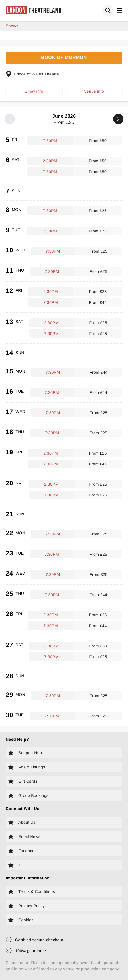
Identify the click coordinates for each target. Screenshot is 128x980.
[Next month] (118, 119)
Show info (34, 91)
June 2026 (64, 119)
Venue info (94, 91)
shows (12, 26)
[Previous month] (10, 119)
